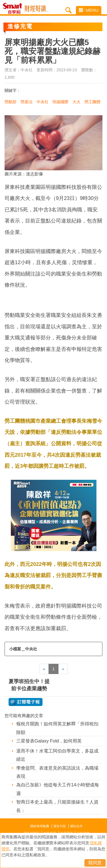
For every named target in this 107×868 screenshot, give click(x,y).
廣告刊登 (60, 826)
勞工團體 (92, 102)
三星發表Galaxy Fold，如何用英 (49, 741)
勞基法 (27, 102)
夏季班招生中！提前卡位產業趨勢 (29, 685)
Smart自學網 (14, 9)
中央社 (43, 102)
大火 (76, 102)
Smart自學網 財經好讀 (37, 9)
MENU (89, 10)
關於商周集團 (40, 826)
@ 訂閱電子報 (26, 702)
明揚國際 (60, 102)
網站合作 (76, 826)
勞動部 (11, 102)
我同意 (95, 863)
